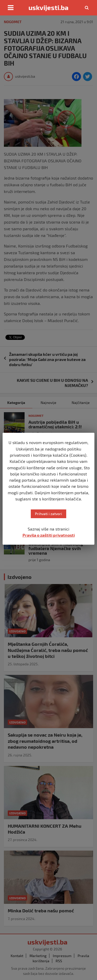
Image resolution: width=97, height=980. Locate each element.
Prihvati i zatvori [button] (48, 514)
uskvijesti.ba (48, 7)
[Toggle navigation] (11, 8)
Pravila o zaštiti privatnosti (49, 535)
